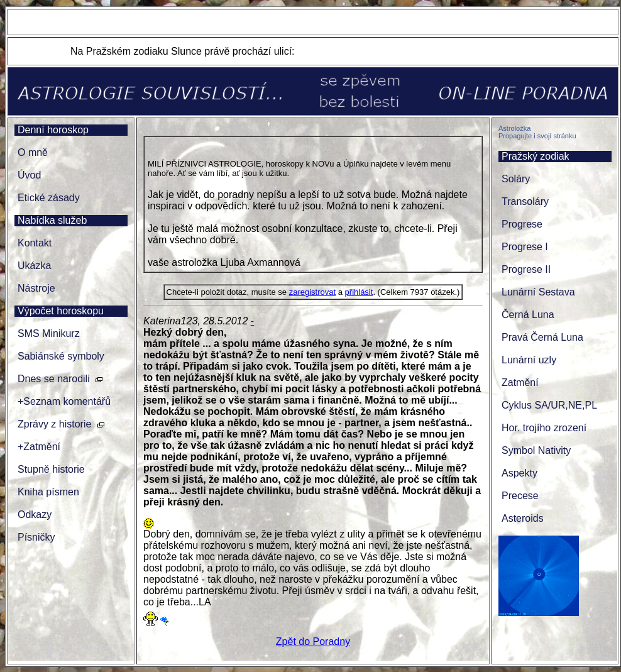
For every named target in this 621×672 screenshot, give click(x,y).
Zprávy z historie (54, 424)
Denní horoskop (53, 130)
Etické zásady (49, 198)
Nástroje (36, 288)
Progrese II (526, 269)
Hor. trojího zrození (544, 428)
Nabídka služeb (52, 220)
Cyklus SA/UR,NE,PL (549, 405)
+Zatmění (39, 447)
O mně (33, 152)
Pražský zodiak (536, 156)
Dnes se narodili (54, 379)
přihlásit (359, 292)
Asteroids (523, 518)
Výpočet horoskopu (61, 311)
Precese (520, 496)
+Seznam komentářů (64, 401)
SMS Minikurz (49, 333)
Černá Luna (528, 315)
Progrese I (525, 247)
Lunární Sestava (538, 292)
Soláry (516, 179)
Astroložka (514, 128)
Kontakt (35, 243)
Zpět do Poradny (313, 642)
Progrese (522, 224)
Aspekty (519, 473)
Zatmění (520, 383)
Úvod (29, 175)
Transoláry (525, 201)
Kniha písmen (48, 492)
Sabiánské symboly (61, 356)
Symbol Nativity (536, 450)
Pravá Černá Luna (542, 337)
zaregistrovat (312, 292)
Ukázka (34, 266)
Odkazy (35, 515)
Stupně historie (51, 469)
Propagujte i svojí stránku (537, 136)
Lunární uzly (529, 360)
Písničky (36, 537)
